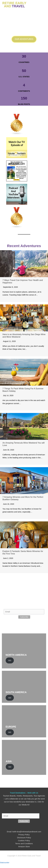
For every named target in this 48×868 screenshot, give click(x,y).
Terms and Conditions (24, 844)
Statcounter (5, 863)
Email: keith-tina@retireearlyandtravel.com (24, 832)
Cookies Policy (24, 841)
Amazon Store (24, 847)
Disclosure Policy (24, 838)
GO (10, 660)
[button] (24, 39)
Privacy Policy (24, 835)
